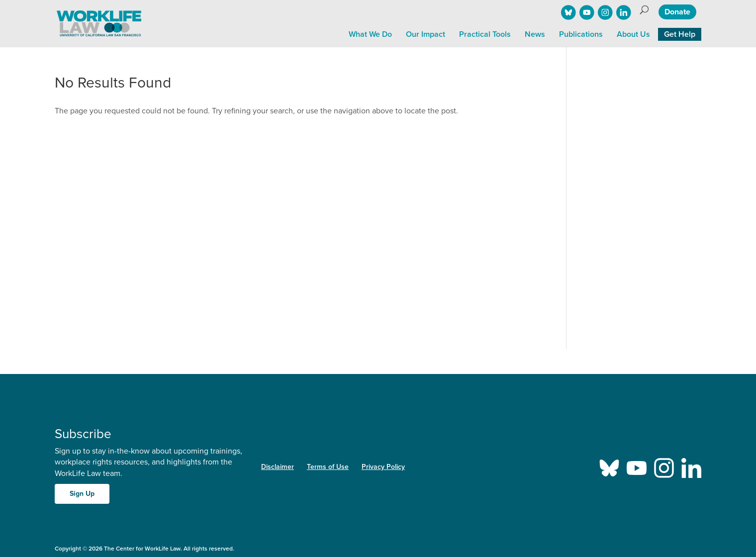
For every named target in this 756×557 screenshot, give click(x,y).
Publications (581, 34)
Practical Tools (485, 34)
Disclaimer (278, 467)
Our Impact (425, 34)
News (535, 34)
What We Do (370, 34)
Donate (677, 12)
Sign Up (82, 494)
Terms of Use (328, 467)
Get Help (680, 34)
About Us (633, 34)
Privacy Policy (383, 467)
